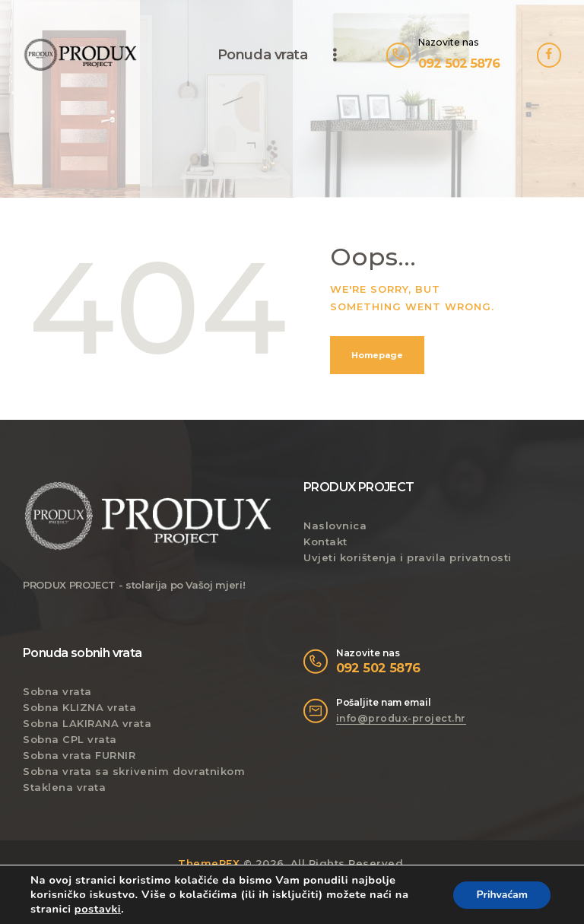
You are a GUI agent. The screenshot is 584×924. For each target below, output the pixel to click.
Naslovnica (335, 526)
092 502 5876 (378, 668)
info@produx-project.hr (401, 718)
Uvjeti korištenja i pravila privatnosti (408, 557)
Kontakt (325, 541)
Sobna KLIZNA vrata (79, 707)
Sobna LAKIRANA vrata (87, 723)
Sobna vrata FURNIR (79, 755)
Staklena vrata (64, 787)
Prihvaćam (502, 895)
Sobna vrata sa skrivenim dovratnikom (134, 771)
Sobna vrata (57, 691)
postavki (98, 909)
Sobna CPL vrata (70, 739)
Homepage (377, 355)
